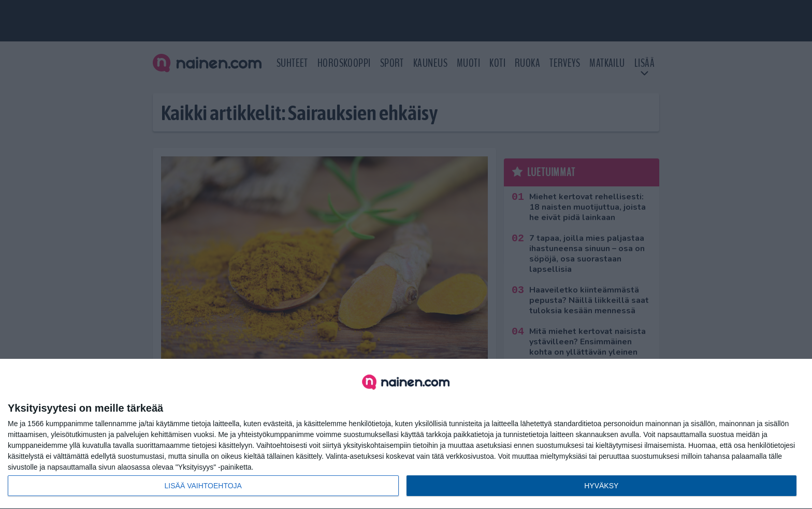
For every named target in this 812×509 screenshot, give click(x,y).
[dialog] (406, 434)
